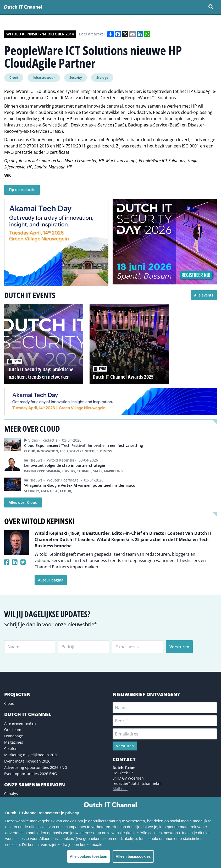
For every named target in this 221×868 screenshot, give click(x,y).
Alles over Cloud (23, 502)
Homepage (14, 736)
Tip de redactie (22, 190)
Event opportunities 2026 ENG (31, 774)
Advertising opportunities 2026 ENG (36, 767)
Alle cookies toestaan (88, 856)
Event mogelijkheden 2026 (27, 761)
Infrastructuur (44, 78)
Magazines (14, 742)
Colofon (11, 748)
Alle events (204, 295)
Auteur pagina (51, 580)
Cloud (14, 78)
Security (76, 78)
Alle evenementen (20, 723)
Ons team (13, 730)
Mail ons (120, 789)
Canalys (11, 794)
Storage (102, 78)
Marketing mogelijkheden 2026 (31, 755)
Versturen (179, 647)
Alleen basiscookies (133, 856)
